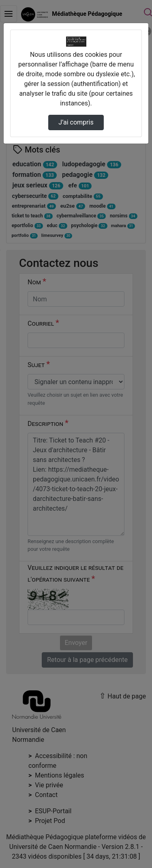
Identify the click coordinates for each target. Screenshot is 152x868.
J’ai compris (76, 122)
